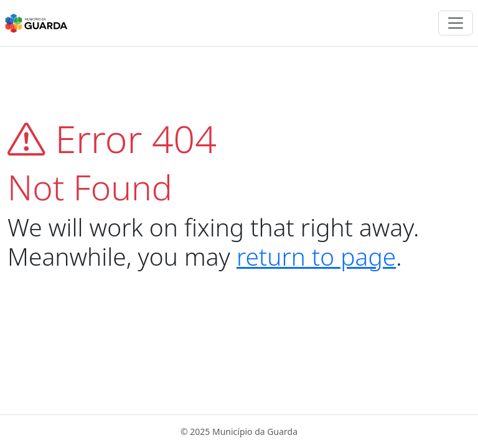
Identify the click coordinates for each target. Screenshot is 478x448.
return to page (316, 256)
